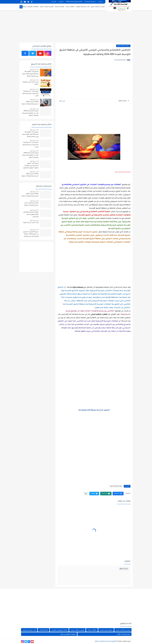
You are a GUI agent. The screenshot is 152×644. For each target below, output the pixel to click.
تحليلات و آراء (70, 7)
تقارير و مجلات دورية (47, 7)
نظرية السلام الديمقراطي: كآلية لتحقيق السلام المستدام (31, 215)
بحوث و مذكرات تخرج (98, 7)
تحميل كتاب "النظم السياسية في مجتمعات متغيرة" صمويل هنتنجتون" (31, 166)
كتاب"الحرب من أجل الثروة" (31, 223)
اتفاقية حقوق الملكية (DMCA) (74, 2)
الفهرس (61, 2)
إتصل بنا (54, 2)
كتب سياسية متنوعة (83, 7)
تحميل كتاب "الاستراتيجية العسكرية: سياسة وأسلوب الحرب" (30, 94)
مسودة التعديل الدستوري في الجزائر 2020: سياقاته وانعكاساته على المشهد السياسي (31, 235)
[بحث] (21, 7)
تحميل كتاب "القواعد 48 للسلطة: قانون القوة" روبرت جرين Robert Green (30, 74)
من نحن (100, 2)
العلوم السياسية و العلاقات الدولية (105, 641)
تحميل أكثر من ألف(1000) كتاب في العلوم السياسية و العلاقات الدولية (30, 113)
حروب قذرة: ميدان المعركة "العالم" (31, 83)
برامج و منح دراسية (106, 630)
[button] (118, 494)
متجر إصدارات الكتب (123, 634)
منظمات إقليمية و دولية (31, 7)
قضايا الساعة (60, 7)
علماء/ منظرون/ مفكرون (59, 630)
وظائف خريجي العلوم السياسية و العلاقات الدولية (30, 103)
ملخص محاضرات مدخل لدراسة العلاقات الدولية (31, 204)
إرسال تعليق (124, 569)
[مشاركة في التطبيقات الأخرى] (86, 494)
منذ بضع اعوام (33, 70)
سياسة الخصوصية (90, 2)
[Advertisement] (76, 27)
